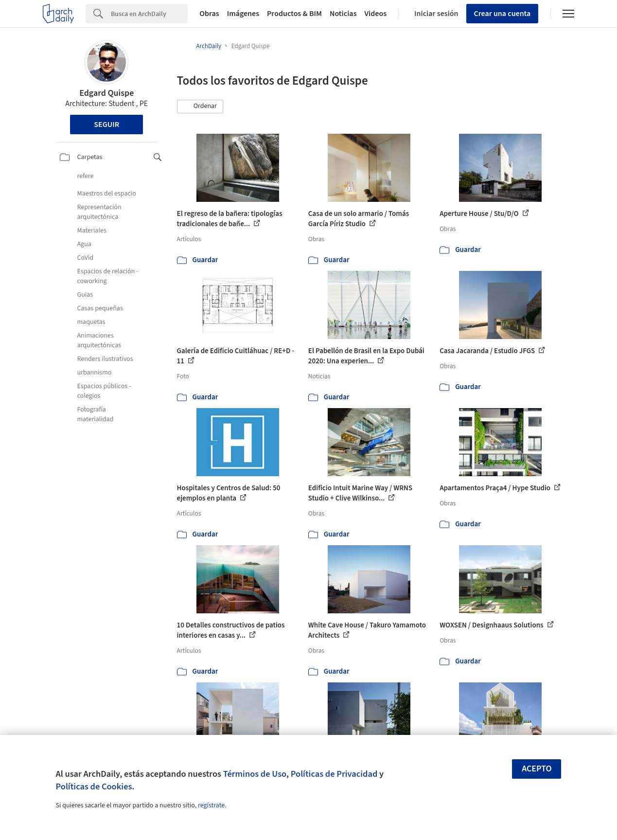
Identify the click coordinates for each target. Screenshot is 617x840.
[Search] (149, 14)
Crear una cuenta (502, 14)
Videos (376, 14)
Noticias (343, 14)
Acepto (537, 769)
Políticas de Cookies (94, 786)
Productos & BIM (294, 14)
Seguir (106, 125)
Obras (209, 14)
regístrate (211, 805)
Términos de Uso (255, 774)
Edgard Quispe (106, 93)
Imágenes (243, 14)
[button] (200, 107)
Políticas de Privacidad (334, 774)
